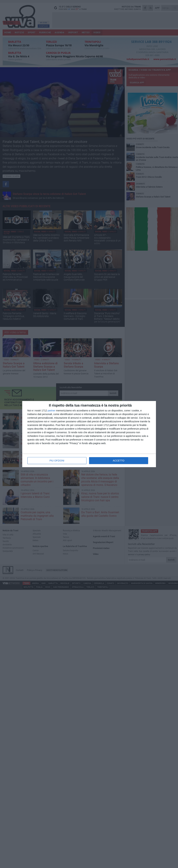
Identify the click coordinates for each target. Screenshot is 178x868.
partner (51, 411)
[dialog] (89, 434)
